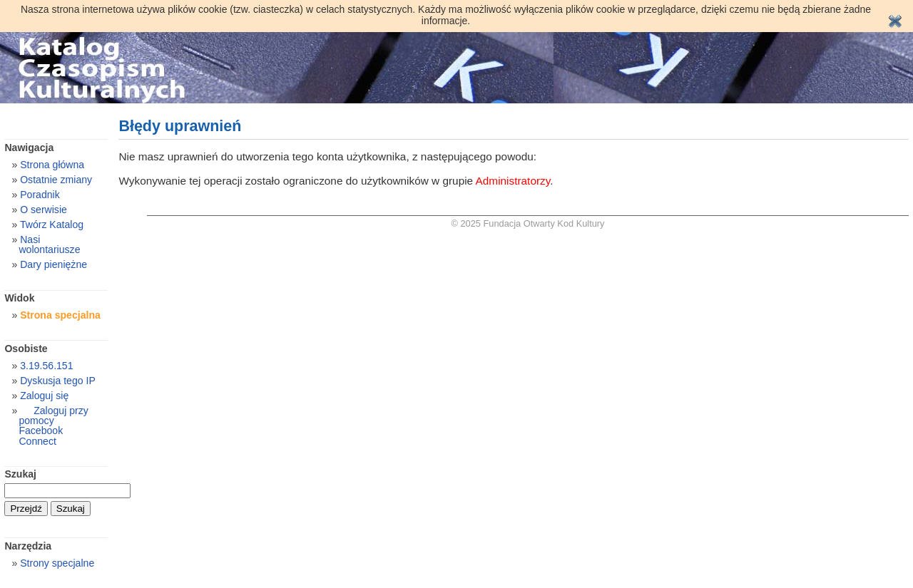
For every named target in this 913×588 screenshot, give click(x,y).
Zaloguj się (44, 396)
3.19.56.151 (46, 366)
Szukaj (20, 474)
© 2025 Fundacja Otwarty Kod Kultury (528, 223)
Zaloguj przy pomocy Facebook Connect (53, 425)
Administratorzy (513, 181)
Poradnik (40, 195)
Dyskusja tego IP (58, 381)
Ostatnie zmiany (56, 180)
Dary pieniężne (53, 264)
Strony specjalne (57, 563)
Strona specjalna (60, 315)
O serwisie (44, 210)
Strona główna (52, 165)
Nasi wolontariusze (49, 244)
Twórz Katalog (52, 225)
